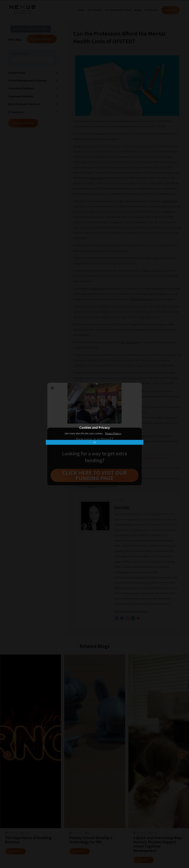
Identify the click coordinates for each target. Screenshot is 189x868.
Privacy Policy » (113, 433)
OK (95, 442)
